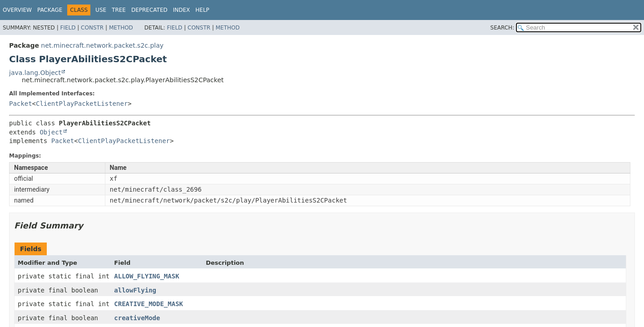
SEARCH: (503, 28)
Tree (119, 10)
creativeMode (137, 318)
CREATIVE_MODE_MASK (149, 304)
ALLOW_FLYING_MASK (146, 276)
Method (121, 28)
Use (101, 10)
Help (202, 10)
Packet (21, 104)
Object (51, 132)
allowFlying (135, 290)
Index (182, 10)
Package (50, 10)
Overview (17, 10)
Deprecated (149, 10)
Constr (92, 28)
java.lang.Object (35, 73)
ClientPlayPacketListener (82, 104)
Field (68, 28)
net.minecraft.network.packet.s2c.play (102, 45)
